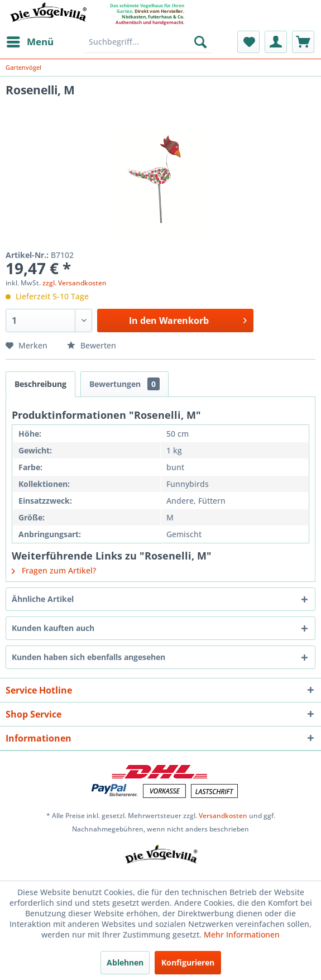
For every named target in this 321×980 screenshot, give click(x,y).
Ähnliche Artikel (43, 599)
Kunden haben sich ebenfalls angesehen (88, 657)
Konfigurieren (188, 962)
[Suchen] (200, 42)
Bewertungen (124, 384)
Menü (30, 40)
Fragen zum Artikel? (54, 570)
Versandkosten (223, 816)
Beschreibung (40, 384)
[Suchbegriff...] (148, 42)
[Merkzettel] (248, 42)
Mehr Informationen (242, 934)
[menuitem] (30, 42)
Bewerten (92, 345)
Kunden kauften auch (53, 628)
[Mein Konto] (276, 42)
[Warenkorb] (303, 42)
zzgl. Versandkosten (75, 283)
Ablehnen (125, 962)
